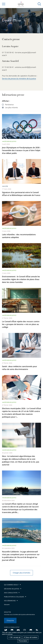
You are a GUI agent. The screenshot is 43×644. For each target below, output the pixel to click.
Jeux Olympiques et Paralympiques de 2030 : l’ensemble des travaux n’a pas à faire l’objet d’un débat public (21, 150)
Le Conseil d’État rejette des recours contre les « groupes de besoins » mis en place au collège (21, 324)
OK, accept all (14, 637)
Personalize (23, 641)
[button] (39, 4)
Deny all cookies (30, 637)
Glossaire (7, 605)
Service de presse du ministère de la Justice (19, 79)
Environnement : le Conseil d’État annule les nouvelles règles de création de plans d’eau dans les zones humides (21, 279)
